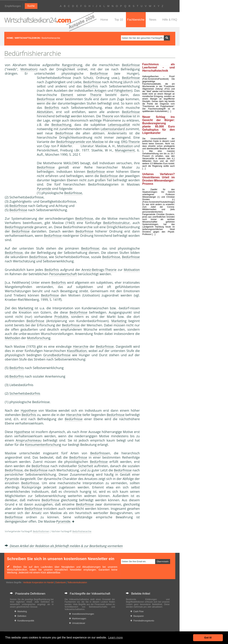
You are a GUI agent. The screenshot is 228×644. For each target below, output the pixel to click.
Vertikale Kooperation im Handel (38, 582)
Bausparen (137, 616)
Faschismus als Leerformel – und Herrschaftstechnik (159, 67)
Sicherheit (86, 466)
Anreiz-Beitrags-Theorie (99, 270)
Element (67, 95)
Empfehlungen (13, 6)
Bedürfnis (91, 86)
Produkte (61, 317)
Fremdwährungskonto (142, 621)
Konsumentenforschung (43, 445)
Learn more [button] (115, 638)
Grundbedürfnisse (57, 355)
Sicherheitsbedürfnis (25, 393)
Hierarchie (81, 346)
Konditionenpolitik (24, 621)
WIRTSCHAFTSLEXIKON (27, 38)
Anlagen (100, 90)
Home (104, 20)
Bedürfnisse (131, 65)
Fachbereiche (136, 20)
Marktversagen (78, 619)
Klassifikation (77, 351)
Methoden (13, 338)
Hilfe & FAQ (170, 20)
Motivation (28, 69)
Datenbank (61, 582)
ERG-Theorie (131, 142)
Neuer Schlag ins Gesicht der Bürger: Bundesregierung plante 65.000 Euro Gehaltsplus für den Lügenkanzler (159, 125)
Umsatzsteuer (77, 623)
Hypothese (29, 410)
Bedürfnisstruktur (116, 223)
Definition (20, 616)
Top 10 (119, 20)
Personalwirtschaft (63, 274)
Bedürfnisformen (41, 531)
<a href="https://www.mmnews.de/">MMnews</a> (19, 135)
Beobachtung (61, 125)
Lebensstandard (113, 129)
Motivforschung (39, 338)
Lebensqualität (119, 125)
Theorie (96, 95)
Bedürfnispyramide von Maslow (80, 142)
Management (125, 150)
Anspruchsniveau (28, 440)
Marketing (26, 308)
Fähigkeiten (123, 90)
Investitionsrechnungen (82, 614)
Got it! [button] (208, 638)
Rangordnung (72, 65)
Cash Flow (137, 611)
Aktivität (43, 112)
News (153, 20)
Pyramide (44, 189)
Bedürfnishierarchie (82, 531)
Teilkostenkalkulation (77, 582)
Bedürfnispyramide (19, 227)
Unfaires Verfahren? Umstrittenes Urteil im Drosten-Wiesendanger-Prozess (159, 179)
